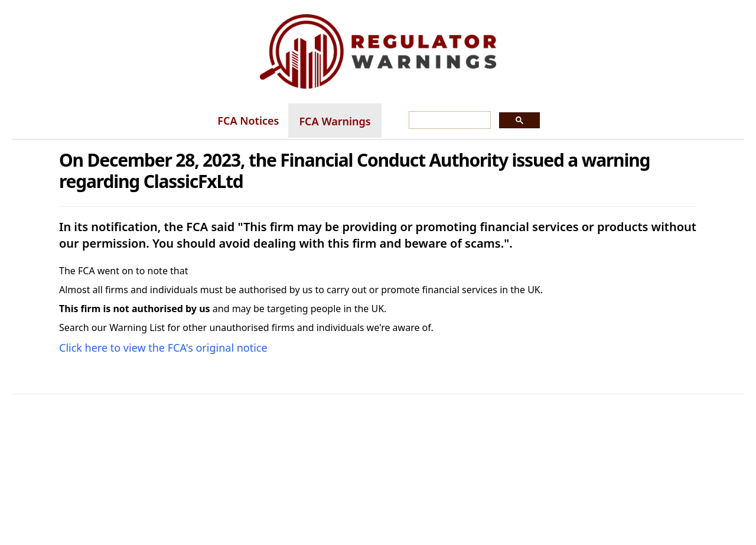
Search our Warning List (112, 327)
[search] (449, 121)
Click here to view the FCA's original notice (163, 348)
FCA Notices (248, 121)
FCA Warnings (335, 121)
